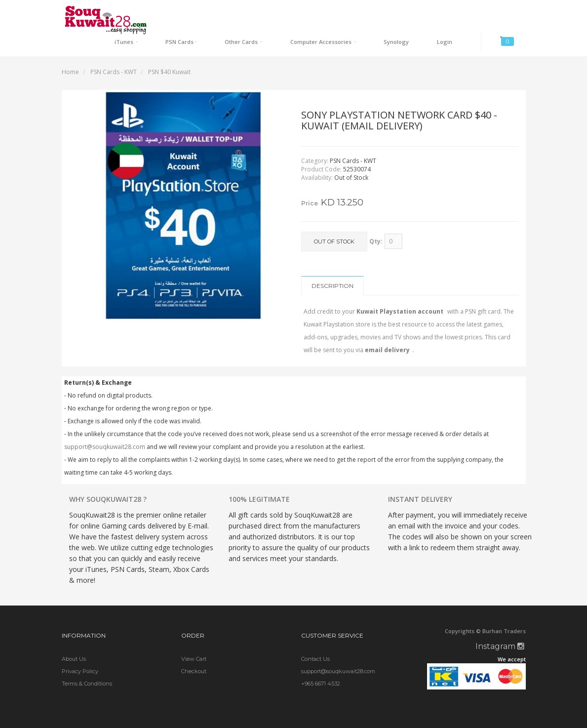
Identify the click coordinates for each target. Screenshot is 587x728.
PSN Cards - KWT (114, 50)
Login (456, 13)
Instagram (500, 625)
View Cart (194, 637)
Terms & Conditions (87, 662)
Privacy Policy (80, 649)
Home (70, 50)
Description (333, 264)
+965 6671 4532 (321, 662)
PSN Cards (241, 13)
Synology (420, 13)
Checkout (194, 649)
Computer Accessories (359, 13)
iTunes (199, 13)
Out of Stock (334, 220)
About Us (74, 637)
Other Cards (291, 13)
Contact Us (315, 637)
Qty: (376, 220)
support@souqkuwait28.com (105, 425)
